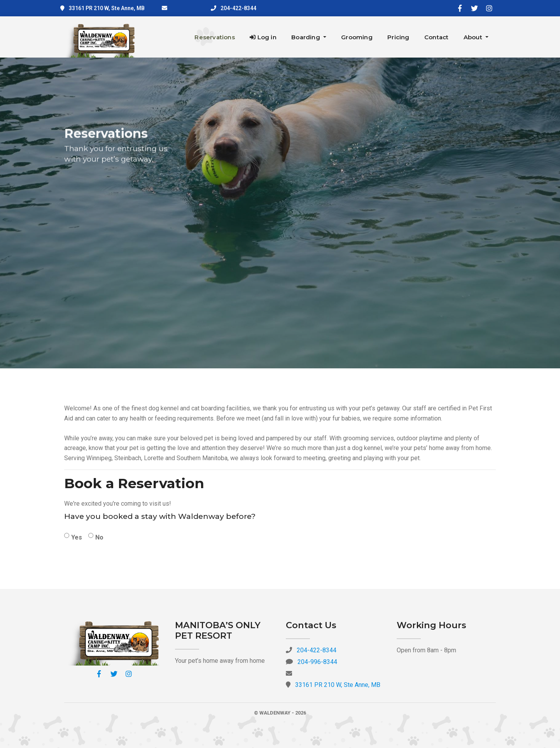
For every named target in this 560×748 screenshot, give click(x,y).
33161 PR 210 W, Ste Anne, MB (107, 8)
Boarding (306, 37)
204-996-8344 (317, 662)
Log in (263, 37)
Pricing (398, 37)
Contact (436, 37)
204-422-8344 (238, 8)
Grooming (357, 37)
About (474, 37)
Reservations (214, 37)
